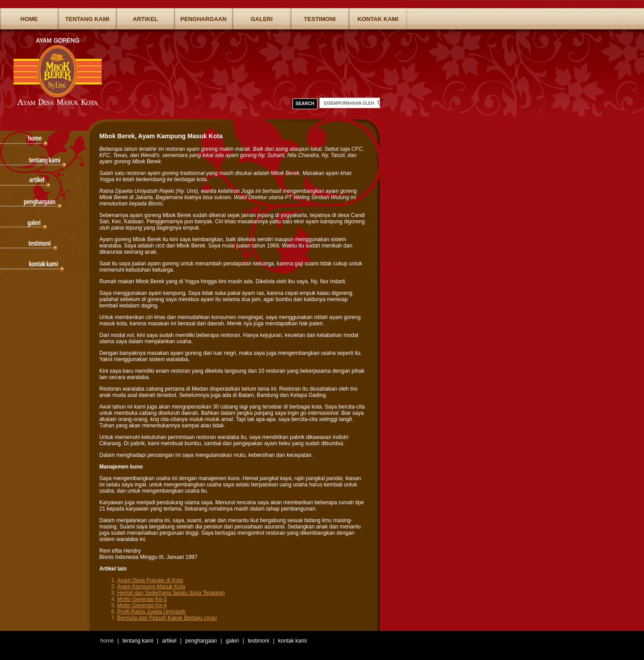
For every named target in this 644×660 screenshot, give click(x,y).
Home (29, 19)
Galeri (261, 19)
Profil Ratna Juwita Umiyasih (151, 612)
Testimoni (320, 19)
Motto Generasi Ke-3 (142, 599)
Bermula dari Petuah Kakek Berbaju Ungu (167, 618)
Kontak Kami (378, 19)
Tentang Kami (87, 19)
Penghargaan (203, 19)
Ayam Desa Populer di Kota (150, 580)
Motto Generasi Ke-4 (142, 605)
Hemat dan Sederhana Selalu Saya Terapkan (171, 593)
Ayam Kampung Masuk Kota (151, 587)
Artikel (145, 19)
